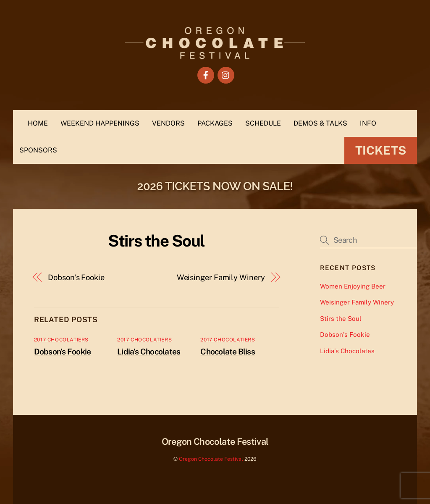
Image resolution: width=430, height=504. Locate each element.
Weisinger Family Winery (221, 277)
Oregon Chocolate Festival (211, 459)
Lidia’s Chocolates (149, 352)
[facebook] (206, 75)
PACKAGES (215, 123)
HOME (38, 123)
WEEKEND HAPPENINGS (100, 123)
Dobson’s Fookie (76, 277)
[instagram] (226, 75)
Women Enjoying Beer (353, 286)
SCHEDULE (263, 123)
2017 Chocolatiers (61, 340)
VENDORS (168, 123)
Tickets (381, 150)
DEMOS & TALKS (320, 123)
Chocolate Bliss (227, 352)
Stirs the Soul (341, 319)
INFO (368, 123)
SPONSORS (38, 150)
